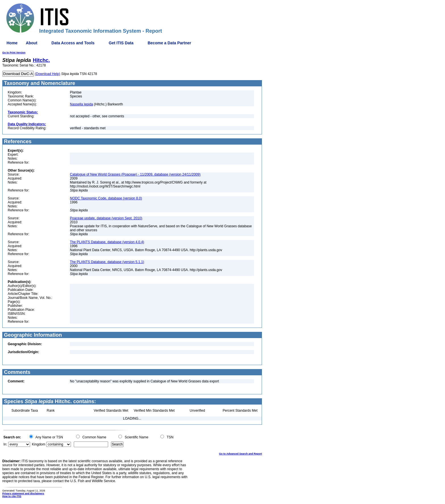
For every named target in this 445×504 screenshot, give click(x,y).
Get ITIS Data (121, 43)
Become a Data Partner (169, 43)
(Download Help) (48, 74)
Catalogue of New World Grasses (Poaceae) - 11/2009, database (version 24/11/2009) (135, 174)
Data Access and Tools (73, 43)
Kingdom (38, 444)
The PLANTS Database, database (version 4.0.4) (107, 242)
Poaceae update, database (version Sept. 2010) (106, 218)
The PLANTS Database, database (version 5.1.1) (107, 262)
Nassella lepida (81, 104)
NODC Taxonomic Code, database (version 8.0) (106, 198)
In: (5, 444)
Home (12, 43)
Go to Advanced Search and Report (241, 454)
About (32, 43)
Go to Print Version (14, 53)
